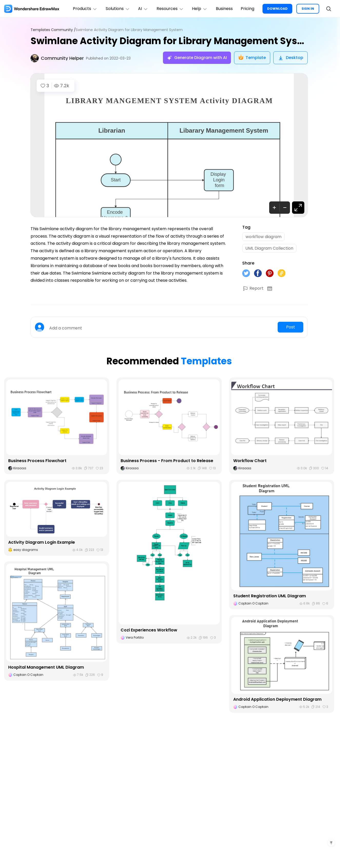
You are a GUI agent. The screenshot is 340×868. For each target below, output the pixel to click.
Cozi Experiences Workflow (149, 631)
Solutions (117, 9)
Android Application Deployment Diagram (277, 700)
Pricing (247, 9)
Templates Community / (53, 30)
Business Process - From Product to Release (167, 461)
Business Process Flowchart (37, 461)
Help (200, 9)
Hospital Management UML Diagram (46, 668)
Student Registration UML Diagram (270, 596)
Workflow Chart (250, 461)
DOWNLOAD (277, 9)
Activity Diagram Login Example (42, 543)
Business (224, 9)
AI (143, 9)
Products (84, 9)
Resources (170, 9)
